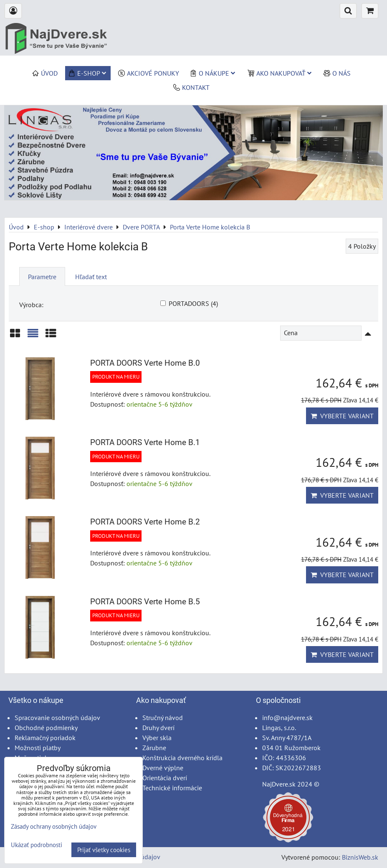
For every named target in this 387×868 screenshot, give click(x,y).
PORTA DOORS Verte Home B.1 (145, 442)
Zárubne (154, 748)
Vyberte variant (342, 416)
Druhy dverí (158, 728)
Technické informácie (172, 788)
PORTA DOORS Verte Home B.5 (145, 602)
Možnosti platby (38, 748)
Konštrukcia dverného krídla (182, 758)
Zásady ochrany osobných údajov (54, 826)
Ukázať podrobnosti (37, 845)
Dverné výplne (163, 768)
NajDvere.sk (279, 784)
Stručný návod (163, 718)
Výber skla (157, 738)
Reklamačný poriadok (45, 738)
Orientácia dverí (165, 778)
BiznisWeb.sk (360, 857)
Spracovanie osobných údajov (57, 718)
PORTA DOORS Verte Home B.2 (145, 522)
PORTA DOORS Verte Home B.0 (145, 363)
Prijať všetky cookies (104, 850)
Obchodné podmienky (46, 728)
